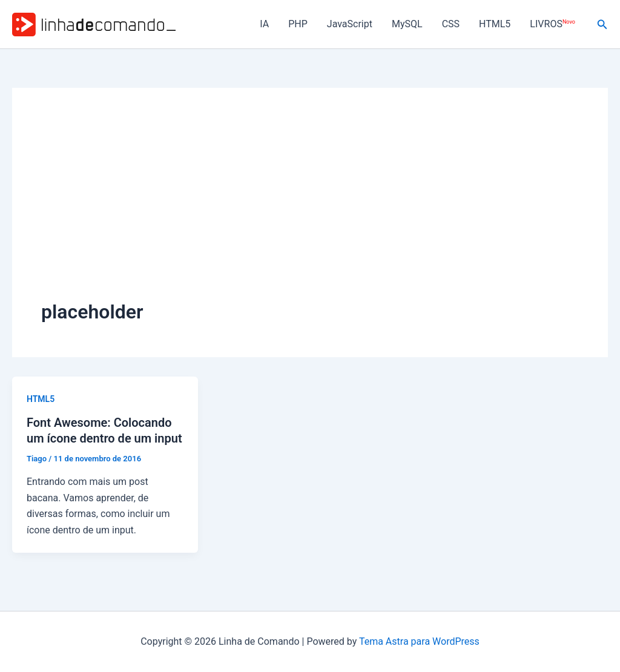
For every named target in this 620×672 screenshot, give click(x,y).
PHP (298, 24)
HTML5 (495, 24)
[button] (602, 25)
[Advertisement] (310, 208)
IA (264, 24)
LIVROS (552, 24)
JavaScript (350, 24)
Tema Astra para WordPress (419, 641)
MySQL (407, 24)
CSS (451, 24)
